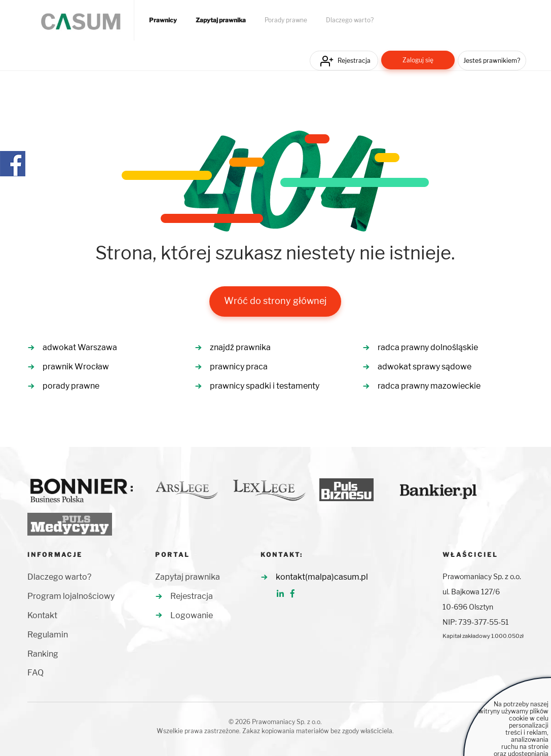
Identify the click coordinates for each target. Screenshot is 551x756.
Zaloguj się (418, 60)
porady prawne (71, 386)
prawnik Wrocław (76, 367)
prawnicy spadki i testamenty (265, 386)
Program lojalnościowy (71, 596)
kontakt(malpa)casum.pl (322, 577)
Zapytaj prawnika (221, 20)
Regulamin (48, 635)
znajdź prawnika (240, 347)
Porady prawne (286, 20)
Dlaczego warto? (350, 20)
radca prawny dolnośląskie (428, 347)
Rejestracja (354, 61)
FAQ (35, 673)
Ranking (43, 654)
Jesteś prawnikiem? (492, 61)
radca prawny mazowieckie (429, 386)
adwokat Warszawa (80, 347)
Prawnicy (163, 20)
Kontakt (42, 615)
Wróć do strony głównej (275, 301)
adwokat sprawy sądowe (425, 367)
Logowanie (192, 615)
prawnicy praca (239, 367)
